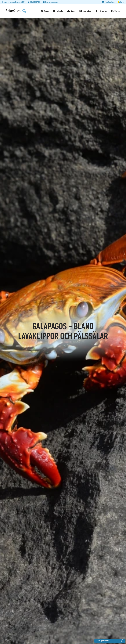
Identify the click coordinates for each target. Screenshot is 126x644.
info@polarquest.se (51, 2)
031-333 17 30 (35, 2)
